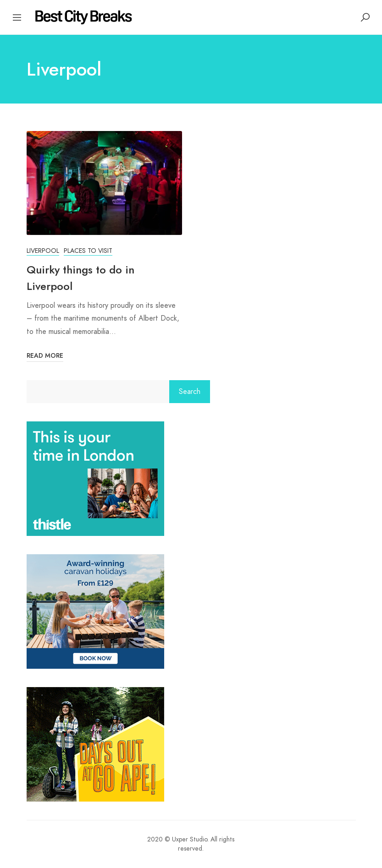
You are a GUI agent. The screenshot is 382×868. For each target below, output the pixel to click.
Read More (45, 355)
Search (190, 392)
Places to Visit (88, 251)
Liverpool (43, 251)
